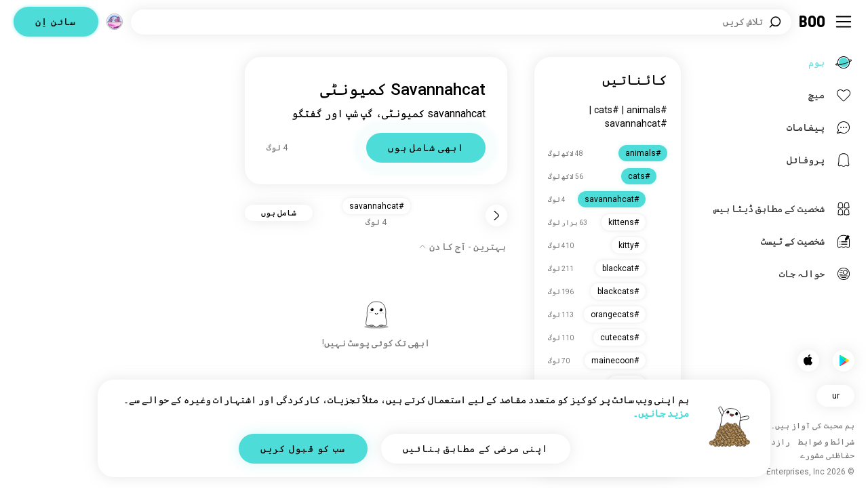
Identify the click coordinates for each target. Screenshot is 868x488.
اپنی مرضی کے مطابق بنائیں (476, 449)
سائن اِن (56, 22)
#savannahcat (636, 123)
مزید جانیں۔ (661, 413)
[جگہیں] (115, 22)
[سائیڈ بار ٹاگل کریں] (844, 22)
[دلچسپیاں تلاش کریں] (461, 22)
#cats (607, 110)
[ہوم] (813, 22)
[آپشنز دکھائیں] (462, 247)
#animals (647, 110)
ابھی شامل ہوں (426, 148)
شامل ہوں (279, 213)
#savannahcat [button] (376, 206)
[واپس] (496, 216)
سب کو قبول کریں (303, 449)
